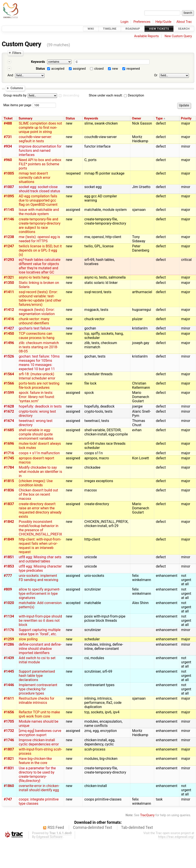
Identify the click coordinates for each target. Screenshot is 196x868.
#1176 (9, 630)
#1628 (9, 406)
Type (159, 118)
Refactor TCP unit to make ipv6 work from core (39, 714)
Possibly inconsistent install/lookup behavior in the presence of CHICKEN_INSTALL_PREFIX (40, 528)
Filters (17, 53)
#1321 (9, 277)
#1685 (9, 430)
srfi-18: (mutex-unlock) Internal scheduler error (37, 376)
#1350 (9, 283)
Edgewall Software (49, 837)
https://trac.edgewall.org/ (176, 837)
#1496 (9, 343)
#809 (8, 589)
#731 (8, 137)
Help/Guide (163, 22)
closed (99, 69)
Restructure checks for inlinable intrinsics (37, 701)
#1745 (9, 458)
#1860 (9, 786)
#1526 (9, 356)
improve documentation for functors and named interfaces (40, 151)
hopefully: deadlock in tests (40, 406)
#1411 (9, 292)
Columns (17, 88)
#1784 (9, 467)
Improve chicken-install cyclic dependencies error (39, 742)
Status (40, 69)
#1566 (9, 383)
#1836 (9, 490)
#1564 (9, 374)
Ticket (8, 118)
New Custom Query (178, 36)
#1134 (9, 616)
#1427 (9, 328)
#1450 (9, 334)
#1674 (9, 421)
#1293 (9, 260)
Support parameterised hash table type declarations (37, 676)
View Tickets (159, 29)
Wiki (91, 29)
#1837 (9, 504)
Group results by (15, 95)
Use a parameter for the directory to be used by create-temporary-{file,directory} (37, 774)
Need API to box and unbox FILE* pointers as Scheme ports (40, 164)
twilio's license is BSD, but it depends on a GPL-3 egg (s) (40, 250)
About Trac (184, 22)
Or (156, 75)
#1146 (9, 219)
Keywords (38, 62)
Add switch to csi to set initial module (37, 660)
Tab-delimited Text (137, 828)
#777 (8, 576)
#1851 (9, 557)
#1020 (9, 603)
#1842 (9, 522)
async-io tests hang (34, 277)
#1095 (9, 196)
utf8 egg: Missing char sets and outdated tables (40, 559)
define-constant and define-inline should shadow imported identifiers (40, 649)
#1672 (9, 411)
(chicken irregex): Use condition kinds (36, 483)
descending (71, 95)
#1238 (9, 237)
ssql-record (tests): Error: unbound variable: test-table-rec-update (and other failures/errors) (40, 298)
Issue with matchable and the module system (39, 212)
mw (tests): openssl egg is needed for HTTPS (39, 239)
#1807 (9, 749)
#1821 (9, 759)
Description (134, 95)
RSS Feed (56, 828)
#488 (8, 123)
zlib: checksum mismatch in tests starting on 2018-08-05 (39, 347)
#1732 (9, 731)
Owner (137, 118)
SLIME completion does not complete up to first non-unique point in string (40, 128)
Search (184, 29)
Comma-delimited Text (93, 828)
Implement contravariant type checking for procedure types (38, 689)
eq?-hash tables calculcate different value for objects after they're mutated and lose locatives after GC (40, 266)
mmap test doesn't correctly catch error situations (35, 178)
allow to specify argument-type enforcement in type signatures (40, 594)
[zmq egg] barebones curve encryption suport (40, 733)
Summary (25, 118)
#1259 (9, 639)
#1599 (9, 393)
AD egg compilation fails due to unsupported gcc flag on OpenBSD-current (38, 200)
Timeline (110, 29)
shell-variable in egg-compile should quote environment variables (36, 434)
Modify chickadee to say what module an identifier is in (40, 472)
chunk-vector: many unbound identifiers (34, 321)
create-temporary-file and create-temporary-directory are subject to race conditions (40, 225)
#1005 (9, 173)
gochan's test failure (35, 328)
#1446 (9, 685)
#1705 (9, 721)
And (10, 75)
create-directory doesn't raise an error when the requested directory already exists (40, 510)
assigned (79, 69)
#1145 (9, 210)
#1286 (9, 644)
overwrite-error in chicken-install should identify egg (39, 788)
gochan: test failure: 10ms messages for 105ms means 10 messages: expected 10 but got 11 (39, 363)
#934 (8, 146)
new (115, 69)
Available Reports (146, 36)
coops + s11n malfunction (39, 453)
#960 (8, 160)
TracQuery (147, 815)
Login (125, 22)
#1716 (9, 453)
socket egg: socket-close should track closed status (39, 189)
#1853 (9, 566)
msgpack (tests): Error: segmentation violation (37, 312)
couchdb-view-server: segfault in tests (35, 139)
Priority (186, 118)
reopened (133, 69)
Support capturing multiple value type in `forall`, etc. (40, 632)
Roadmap (133, 29)
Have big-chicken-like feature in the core (35, 761)
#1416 (9, 319)
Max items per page (17, 105)
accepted (58, 69)
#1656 (9, 712)
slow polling (28, 639)
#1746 (9, 740)
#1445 (9, 671)
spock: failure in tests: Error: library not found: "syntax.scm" (37, 397)
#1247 (9, 246)
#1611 (9, 698)
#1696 (9, 444)
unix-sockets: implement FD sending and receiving (38, 578)
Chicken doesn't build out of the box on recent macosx (38, 494)
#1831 (9, 768)
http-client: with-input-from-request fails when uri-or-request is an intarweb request (40, 546)
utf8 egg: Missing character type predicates (40, 568)
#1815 (9, 481)
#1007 (9, 187)
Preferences (142, 22)
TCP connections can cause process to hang (37, 336)
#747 (8, 799)
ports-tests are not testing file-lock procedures (39, 385)
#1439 (9, 658)
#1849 (9, 539)
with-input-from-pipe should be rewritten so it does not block (40, 621)
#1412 (9, 310)
